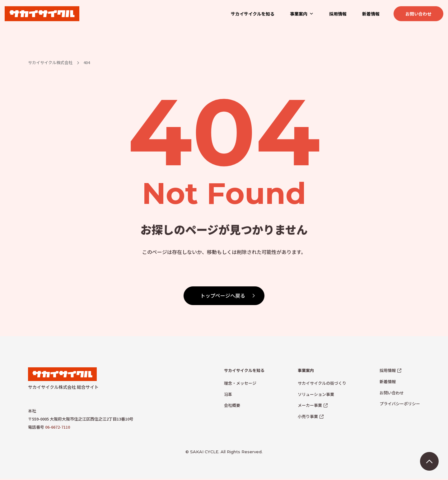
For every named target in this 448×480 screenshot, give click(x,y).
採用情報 (338, 14)
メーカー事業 (310, 405)
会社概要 (232, 405)
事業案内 (302, 14)
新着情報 (371, 14)
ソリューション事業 (316, 394)
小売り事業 (308, 416)
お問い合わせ (418, 14)
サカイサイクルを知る (253, 14)
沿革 (228, 394)
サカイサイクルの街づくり (322, 383)
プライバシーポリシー (400, 404)
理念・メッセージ (240, 383)
